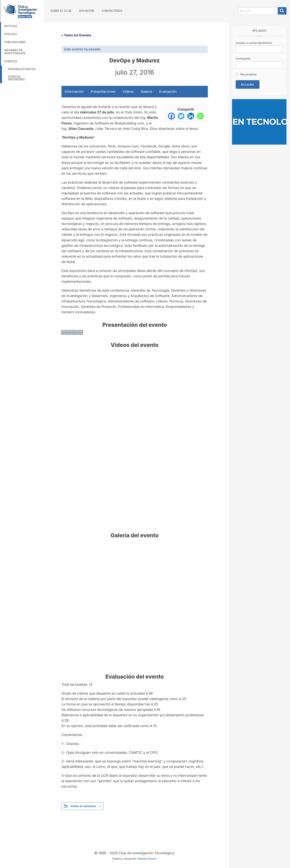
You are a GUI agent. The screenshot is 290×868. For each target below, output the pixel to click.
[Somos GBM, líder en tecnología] (259, 121)
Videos (128, 92)
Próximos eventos (22, 69)
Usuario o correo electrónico (254, 43)
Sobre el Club (61, 11)
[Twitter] (181, 116)
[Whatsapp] (200, 116)
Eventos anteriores (16, 78)
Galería (146, 92)
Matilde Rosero (147, 859)
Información (74, 92)
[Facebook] (171, 116)
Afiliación (87, 11)
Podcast (11, 34)
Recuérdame (246, 74)
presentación (72, 332)
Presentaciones (103, 92)
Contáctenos (112, 11)
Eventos (11, 61)
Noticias (11, 26)
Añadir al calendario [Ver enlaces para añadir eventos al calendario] (83, 806)
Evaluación (168, 92)
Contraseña (243, 58)
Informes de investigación (15, 52)
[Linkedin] (191, 116)
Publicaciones (15, 42)
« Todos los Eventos (76, 35)
